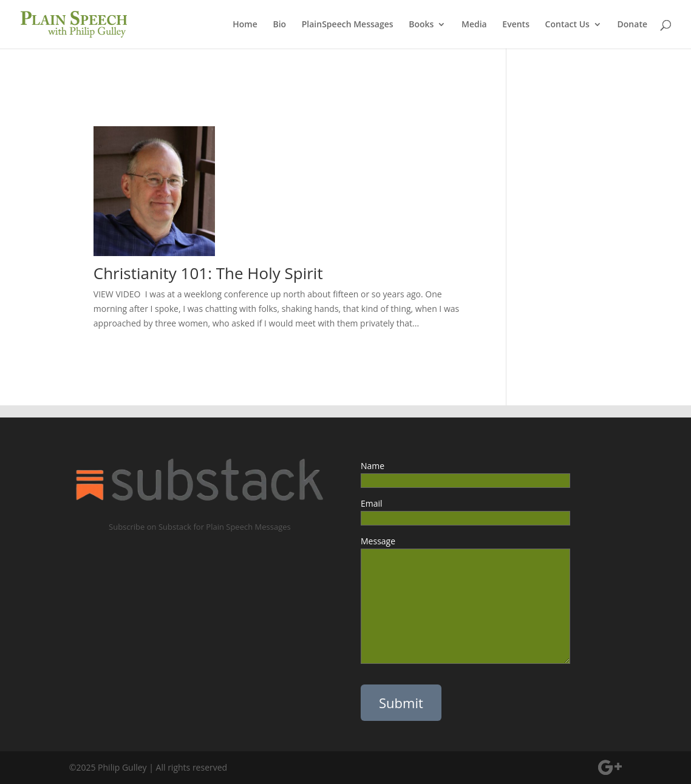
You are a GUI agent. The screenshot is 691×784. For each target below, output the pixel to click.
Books (421, 25)
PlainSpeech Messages (348, 25)
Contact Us (567, 25)
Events (516, 25)
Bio (279, 25)
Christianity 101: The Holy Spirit (208, 273)
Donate (632, 25)
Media (474, 25)
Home (245, 25)
